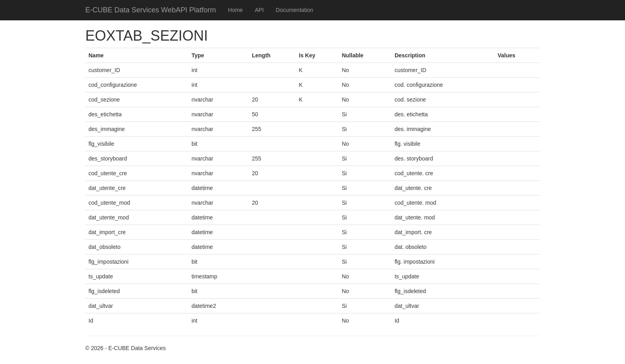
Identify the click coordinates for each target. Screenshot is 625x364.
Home (235, 10)
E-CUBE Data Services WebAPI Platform (151, 10)
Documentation (295, 10)
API (259, 10)
